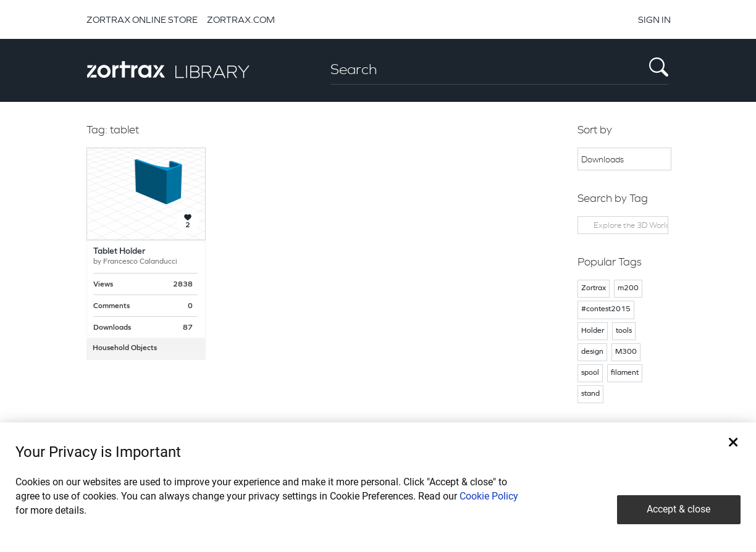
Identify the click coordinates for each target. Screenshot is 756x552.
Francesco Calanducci (140, 262)
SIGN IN (654, 19)
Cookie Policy (489, 496)
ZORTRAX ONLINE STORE (142, 19)
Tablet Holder (119, 252)
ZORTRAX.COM (241, 19)
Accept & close (678, 509)
